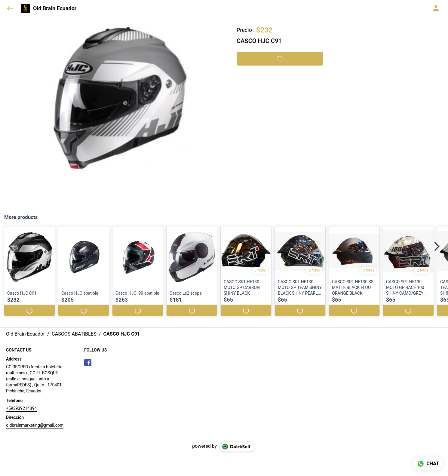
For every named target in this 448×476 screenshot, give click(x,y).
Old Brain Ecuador (55, 8)
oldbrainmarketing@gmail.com (35, 419)
